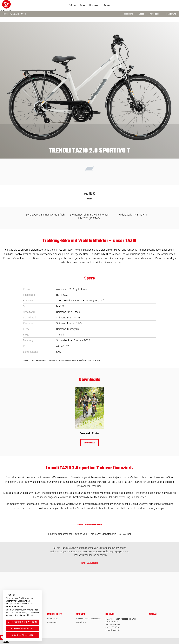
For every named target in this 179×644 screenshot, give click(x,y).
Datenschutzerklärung (15, 615)
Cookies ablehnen (22, 635)
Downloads (81, 622)
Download (89, 443)
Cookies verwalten (22, 629)
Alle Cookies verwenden (22, 622)
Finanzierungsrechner (90, 525)
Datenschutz (53, 619)
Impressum (52, 622)
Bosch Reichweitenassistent (89, 619)
